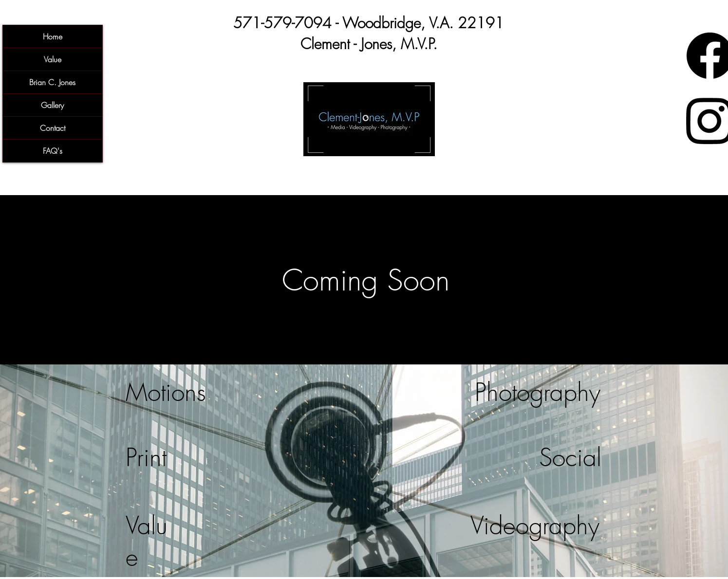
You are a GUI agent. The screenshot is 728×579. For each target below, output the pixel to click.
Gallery (52, 105)
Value (53, 59)
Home (53, 36)
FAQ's (53, 151)
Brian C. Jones (52, 82)
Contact (53, 128)
